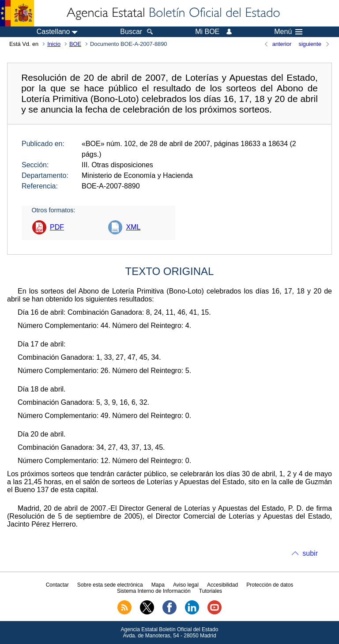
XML (133, 227)
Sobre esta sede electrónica (110, 585)
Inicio (54, 44)
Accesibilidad (222, 585)
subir (310, 553)
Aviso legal (186, 585)
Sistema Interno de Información (154, 591)
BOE (75, 44)
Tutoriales (211, 591)
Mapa (158, 585)
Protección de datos (270, 585)
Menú (288, 32)
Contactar (57, 585)
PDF (57, 227)
